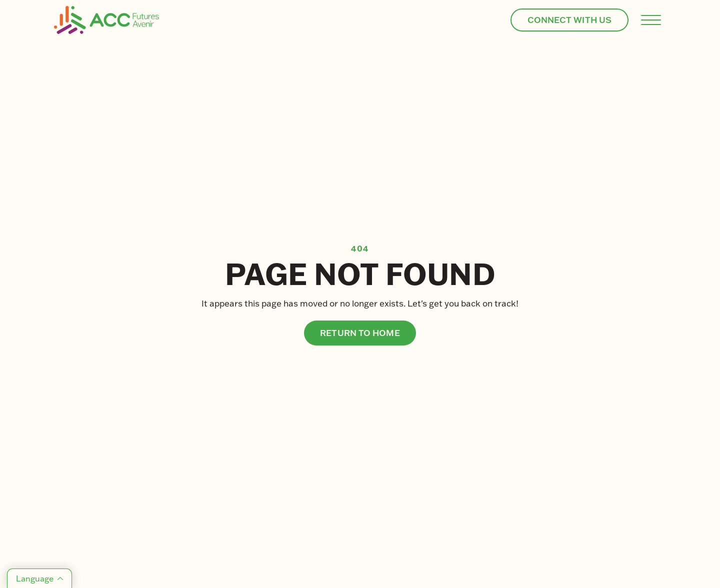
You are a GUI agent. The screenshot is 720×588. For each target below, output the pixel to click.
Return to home (360, 333)
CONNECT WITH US (570, 20)
